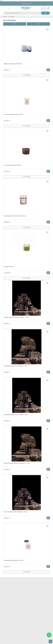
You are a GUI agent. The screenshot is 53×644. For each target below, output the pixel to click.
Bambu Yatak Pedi (7, 640)
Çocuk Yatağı (30, 624)
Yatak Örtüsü (30, 585)
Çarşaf (5, 601)
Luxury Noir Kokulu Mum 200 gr (12, 165)
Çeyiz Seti (6, 592)
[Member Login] (42, 8)
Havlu (4, 607)
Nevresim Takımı (7, 583)
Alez (4, 594)
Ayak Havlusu (30, 609)
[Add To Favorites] (47, 29)
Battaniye (5, 590)
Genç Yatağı (6, 626)
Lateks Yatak (6, 633)
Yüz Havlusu (6, 611)
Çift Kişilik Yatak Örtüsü (32, 587)
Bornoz (28, 611)
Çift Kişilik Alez (7, 596)
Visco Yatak (29, 631)
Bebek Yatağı (30, 626)
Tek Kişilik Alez (30, 596)
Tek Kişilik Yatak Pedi (8, 635)
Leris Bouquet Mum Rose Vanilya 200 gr (15, 216)
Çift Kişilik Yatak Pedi (32, 635)
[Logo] (24, 8)
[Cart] (48, 8)
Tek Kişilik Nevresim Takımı (33, 583)
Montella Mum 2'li (9, 267)
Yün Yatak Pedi (30, 638)
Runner (28, 616)
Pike (28, 592)
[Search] (26, 13)
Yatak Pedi (29, 633)
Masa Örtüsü (6, 616)
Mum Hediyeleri (12, 17)
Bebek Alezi (6, 599)
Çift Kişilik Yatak (7, 624)
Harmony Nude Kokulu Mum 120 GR (14, 114)
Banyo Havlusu (30, 607)
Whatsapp (49, 635)
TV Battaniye (30, 590)
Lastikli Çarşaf (30, 601)
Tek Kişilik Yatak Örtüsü (8, 587)
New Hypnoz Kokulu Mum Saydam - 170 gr (16, 366)
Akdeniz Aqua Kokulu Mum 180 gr (13, 64)
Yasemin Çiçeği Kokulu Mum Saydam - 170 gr (16, 317)
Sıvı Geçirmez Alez (32, 594)
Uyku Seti (29, 599)
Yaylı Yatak (29, 629)
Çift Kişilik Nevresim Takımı (10, 585)
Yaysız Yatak (6, 631)
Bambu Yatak (6, 629)
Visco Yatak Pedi (7, 638)
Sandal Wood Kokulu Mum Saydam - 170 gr (16, 415)
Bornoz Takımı (6, 614)
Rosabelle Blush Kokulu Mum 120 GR (14, 560)
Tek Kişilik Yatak (31, 622)
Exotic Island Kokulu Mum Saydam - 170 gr (16, 512)
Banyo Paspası (30, 614)
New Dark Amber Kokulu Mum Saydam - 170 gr (17, 463)
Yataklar (5, 622)
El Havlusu (5, 609)
